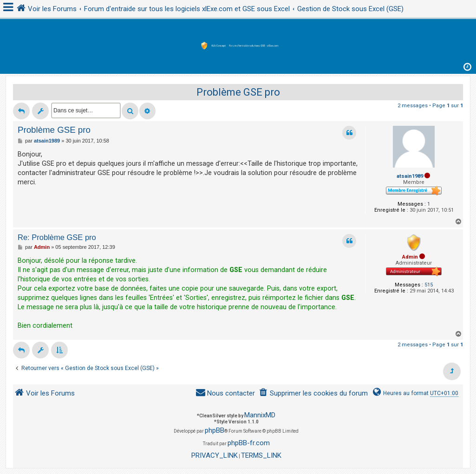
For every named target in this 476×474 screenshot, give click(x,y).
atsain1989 (410, 176)
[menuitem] (313, 393)
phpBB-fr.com (249, 443)
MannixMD (260, 415)
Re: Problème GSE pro (57, 237)
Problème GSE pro (238, 92)
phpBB (215, 430)
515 (429, 285)
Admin (410, 257)
